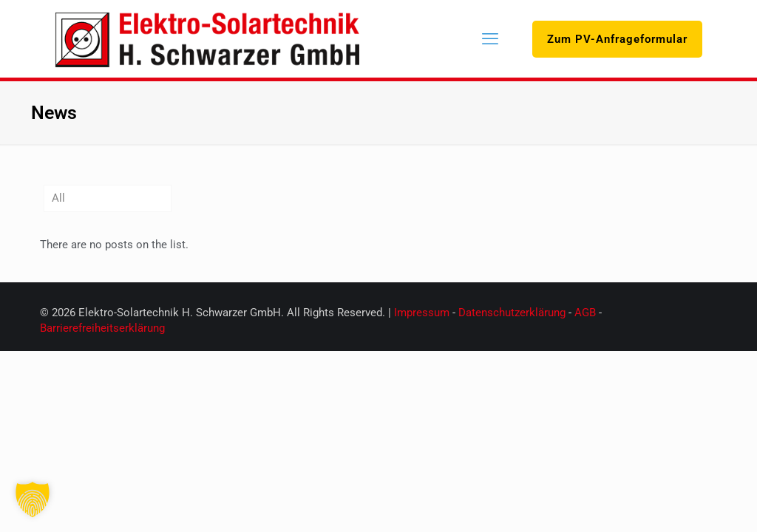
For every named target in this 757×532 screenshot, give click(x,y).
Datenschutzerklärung (512, 313)
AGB (587, 313)
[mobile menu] (490, 39)
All (58, 198)
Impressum (422, 313)
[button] (33, 499)
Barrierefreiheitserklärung (102, 328)
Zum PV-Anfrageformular (617, 39)
